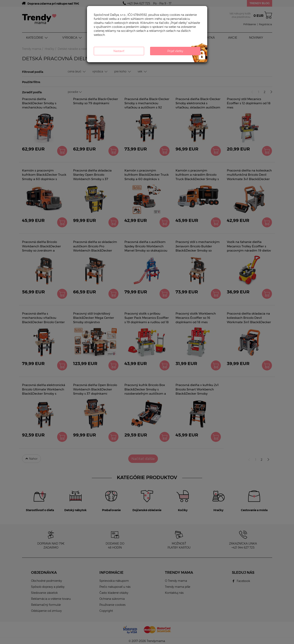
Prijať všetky (175, 51)
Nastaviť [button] (119, 51)
